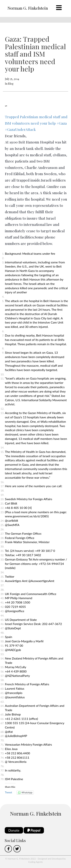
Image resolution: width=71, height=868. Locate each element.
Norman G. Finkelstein (28, 8)
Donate (14, 830)
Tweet (9, 792)
